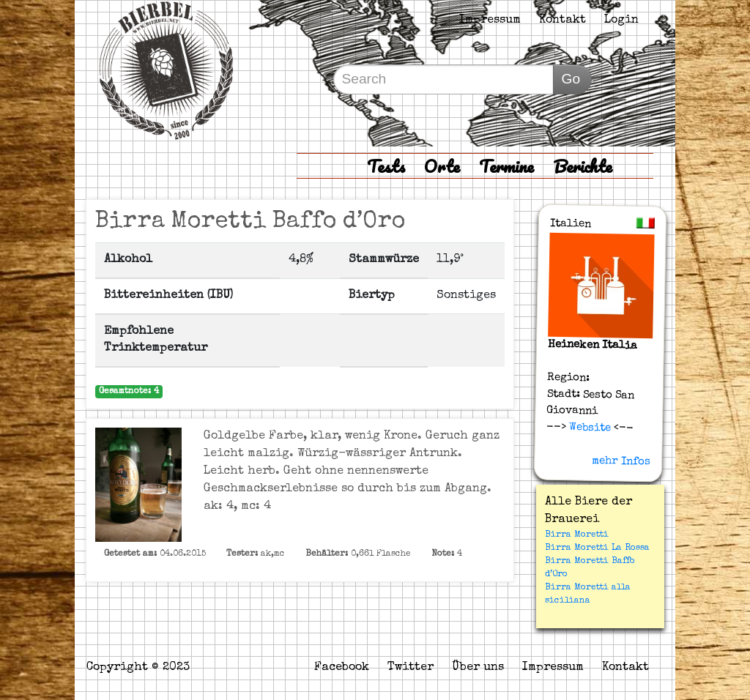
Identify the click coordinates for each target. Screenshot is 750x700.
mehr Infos (621, 461)
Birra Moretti (577, 535)
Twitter (411, 668)
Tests (386, 166)
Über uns (478, 668)
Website (589, 428)
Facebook (342, 668)
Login (621, 21)
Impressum (490, 21)
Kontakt (562, 21)
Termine (506, 166)
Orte (442, 166)
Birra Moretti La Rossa (597, 548)
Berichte (583, 166)
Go (571, 79)
